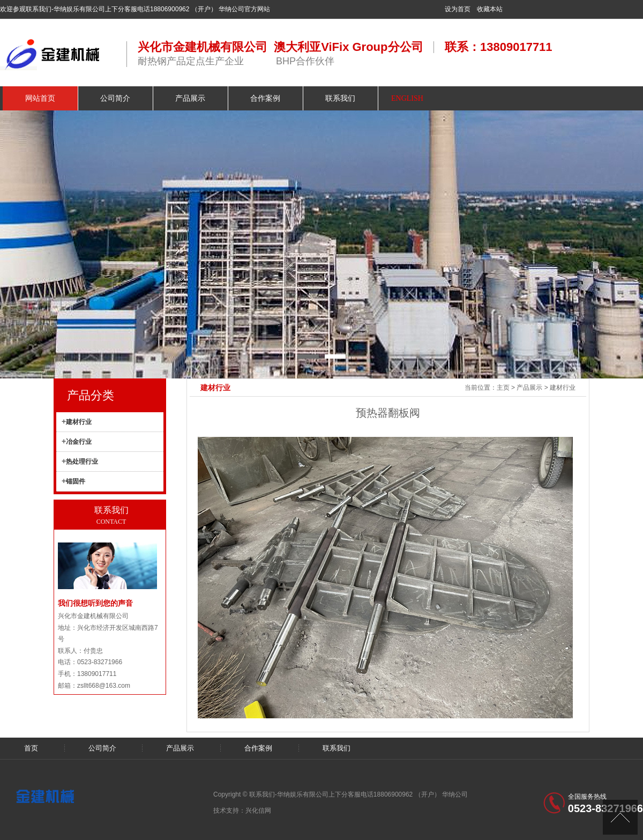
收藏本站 (490, 9)
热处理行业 (82, 462)
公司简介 (102, 748)
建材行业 (563, 388)
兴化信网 (258, 811)
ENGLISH (407, 98)
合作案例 (258, 748)
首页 (31, 748)
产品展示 (529, 388)
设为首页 (458, 9)
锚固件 (76, 481)
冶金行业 (79, 442)
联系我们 (337, 748)
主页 (503, 388)
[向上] (620, 817)
